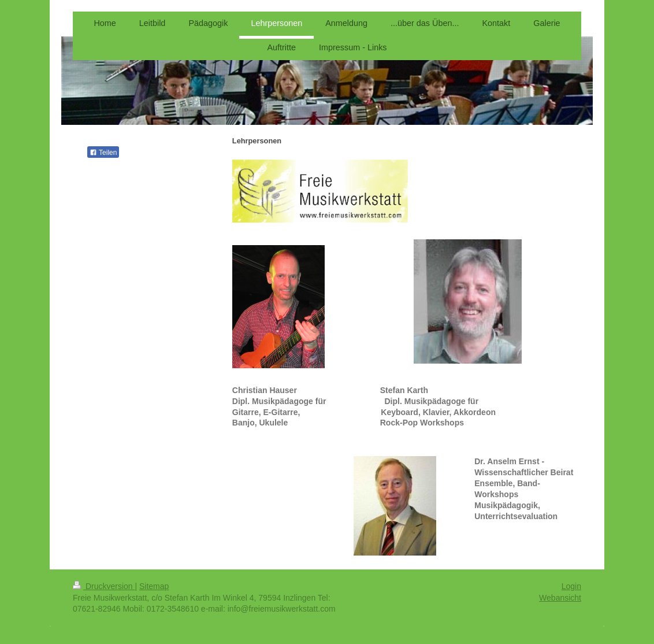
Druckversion (104, 586)
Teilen (103, 153)
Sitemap (154, 586)
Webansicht (560, 598)
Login (571, 586)
